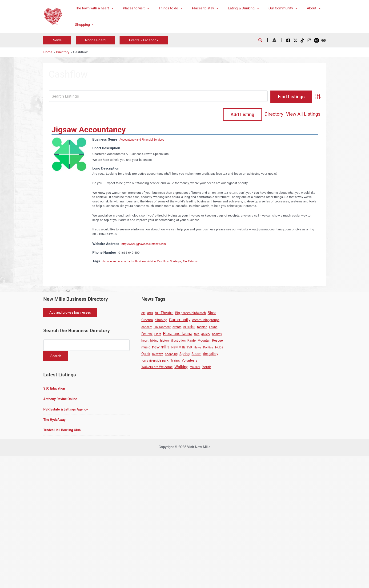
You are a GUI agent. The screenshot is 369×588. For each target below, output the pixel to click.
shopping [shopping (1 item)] (171, 354)
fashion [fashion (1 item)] (202, 327)
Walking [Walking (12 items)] (181, 367)
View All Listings (262, 114)
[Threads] (317, 40)
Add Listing (301, 114)
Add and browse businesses (72, 313)
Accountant (110, 262)
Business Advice (151, 262)
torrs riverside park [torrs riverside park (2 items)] (155, 361)
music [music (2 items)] (146, 348)
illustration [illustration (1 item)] (178, 341)
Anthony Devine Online (61, 401)
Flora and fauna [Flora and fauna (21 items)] (178, 334)
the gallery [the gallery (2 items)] (211, 354)
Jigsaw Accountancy (89, 130)
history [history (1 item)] (165, 341)
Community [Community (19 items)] (180, 320)
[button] (57, 40)
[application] (110, 8)
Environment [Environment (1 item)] (162, 327)
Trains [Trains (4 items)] (175, 361)
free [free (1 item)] (197, 334)
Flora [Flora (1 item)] (158, 334)
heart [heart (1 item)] (145, 341)
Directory (233, 114)
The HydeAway (55, 422)
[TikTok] (302, 40)
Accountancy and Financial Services (145, 140)
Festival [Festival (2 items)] (147, 334)
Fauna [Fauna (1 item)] (213, 327)
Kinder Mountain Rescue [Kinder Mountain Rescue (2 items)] (205, 341)
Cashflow (170, 262)
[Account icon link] (274, 40)
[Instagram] (309, 40)
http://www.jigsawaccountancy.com (147, 244)
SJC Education (55, 390)
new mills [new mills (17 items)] (161, 347)
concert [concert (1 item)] (147, 327)
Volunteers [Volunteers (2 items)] (189, 361)
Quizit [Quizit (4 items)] (146, 354)
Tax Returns (201, 262)
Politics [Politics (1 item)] (208, 348)
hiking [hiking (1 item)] (154, 341)
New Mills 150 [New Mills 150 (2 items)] (182, 348)
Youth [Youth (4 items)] (207, 367)
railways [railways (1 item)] (158, 354)
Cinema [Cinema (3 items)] (147, 321)
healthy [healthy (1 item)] (217, 334)
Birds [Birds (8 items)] (212, 313)
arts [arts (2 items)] (150, 313)
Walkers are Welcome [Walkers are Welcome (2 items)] (157, 367)
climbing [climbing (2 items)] (161, 320)
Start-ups (185, 262)
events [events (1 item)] (177, 327)
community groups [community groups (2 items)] (206, 320)
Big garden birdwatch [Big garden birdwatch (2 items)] (190, 313)
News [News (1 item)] (198, 348)
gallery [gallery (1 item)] (206, 334)
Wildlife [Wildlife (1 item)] (195, 368)
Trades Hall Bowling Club (63, 433)
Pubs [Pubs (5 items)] (219, 348)
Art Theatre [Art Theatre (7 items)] (164, 313)
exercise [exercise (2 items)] (189, 327)
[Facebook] (288, 40)
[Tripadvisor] (324, 40)
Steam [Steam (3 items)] (196, 354)
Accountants (129, 262)
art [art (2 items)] (143, 313)
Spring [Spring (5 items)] (185, 354)
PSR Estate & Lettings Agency (67, 412)
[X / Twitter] (295, 40)
